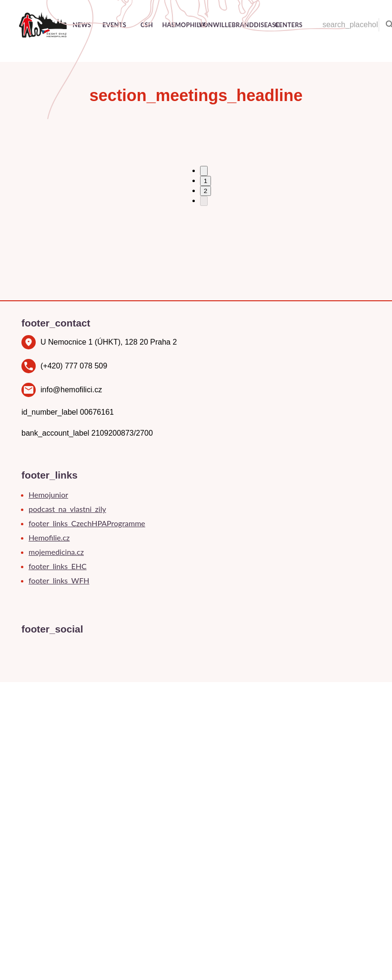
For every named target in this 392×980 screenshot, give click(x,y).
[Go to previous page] (204, 171)
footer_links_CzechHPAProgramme (87, 523)
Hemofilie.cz (49, 537)
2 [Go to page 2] (206, 191)
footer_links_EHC (58, 566)
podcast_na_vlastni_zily (67, 509)
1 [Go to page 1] (206, 181)
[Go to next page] (204, 201)
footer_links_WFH (59, 580)
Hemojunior (48, 495)
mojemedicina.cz (56, 552)
